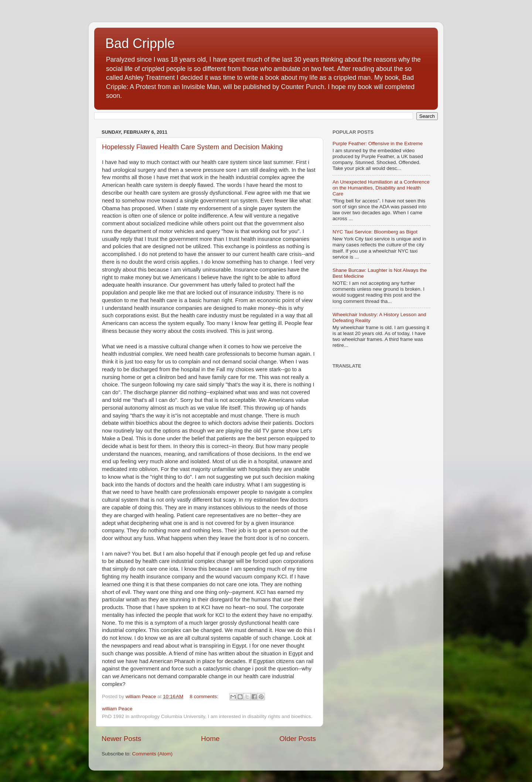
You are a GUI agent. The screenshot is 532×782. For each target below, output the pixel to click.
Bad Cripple (140, 43)
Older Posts (298, 739)
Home (210, 739)
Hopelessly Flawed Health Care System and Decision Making (192, 147)
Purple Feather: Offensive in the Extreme (378, 144)
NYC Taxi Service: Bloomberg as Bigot (375, 232)
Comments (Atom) (153, 754)
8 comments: (205, 696)
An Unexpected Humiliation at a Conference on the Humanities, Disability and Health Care (381, 188)
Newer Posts (121, 739)
